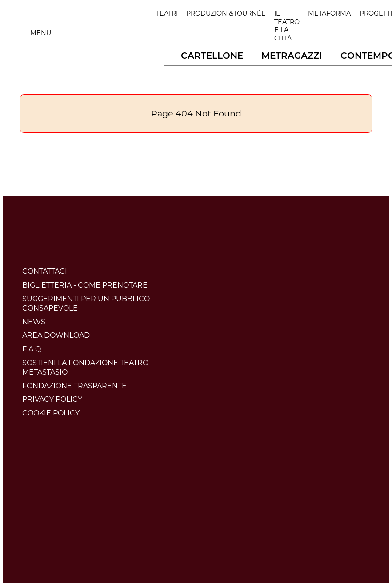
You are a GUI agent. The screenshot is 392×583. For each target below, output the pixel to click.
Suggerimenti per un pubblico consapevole (86, 303)
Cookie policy (51, 413)
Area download (56, 335)
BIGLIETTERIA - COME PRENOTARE (85, 285)
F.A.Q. (32, 349)
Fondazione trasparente (74, 386)
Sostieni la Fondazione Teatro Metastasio (85, 367)
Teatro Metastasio (108, 33)
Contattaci (45, 271)
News (34, 322)
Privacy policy (52, 399)
